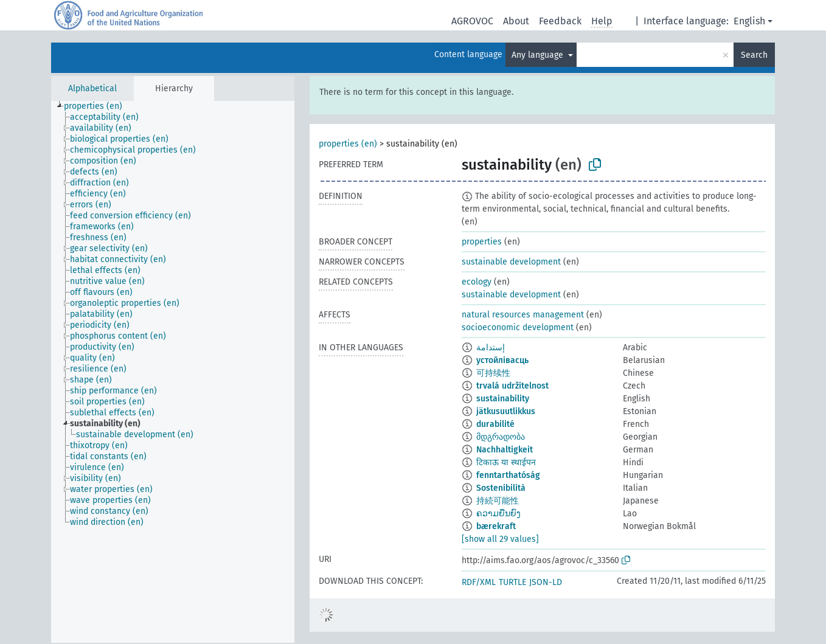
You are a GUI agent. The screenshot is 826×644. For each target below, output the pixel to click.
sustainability (503, 399)
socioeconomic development (518, 327)
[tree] (173, 372)
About (516, 21)
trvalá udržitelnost (512, 386)
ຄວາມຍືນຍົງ (498, 514)
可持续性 (493, 373)
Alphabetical (92, 88)
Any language (539, 55)
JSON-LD (546, 582)
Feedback (560, 21)
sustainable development (511, 262)
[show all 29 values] (500, 539)
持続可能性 (498, 501)
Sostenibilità (501, 488)
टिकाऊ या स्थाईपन (506, 462)
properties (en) (348, 144)
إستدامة (491, 348)
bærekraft (496, 526)
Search (754, 55)
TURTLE (512, 582)
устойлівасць (502, 360)
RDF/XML (479, 582)
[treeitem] (98, 106)
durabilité (495, 424)
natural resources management (523, 315)
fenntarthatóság (508, 475)
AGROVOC (472, 21)
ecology (477, 282)
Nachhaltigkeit (505, 450)
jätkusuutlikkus (506, 411)
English (749, 21)
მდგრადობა (501, 437)
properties (482, 242)
